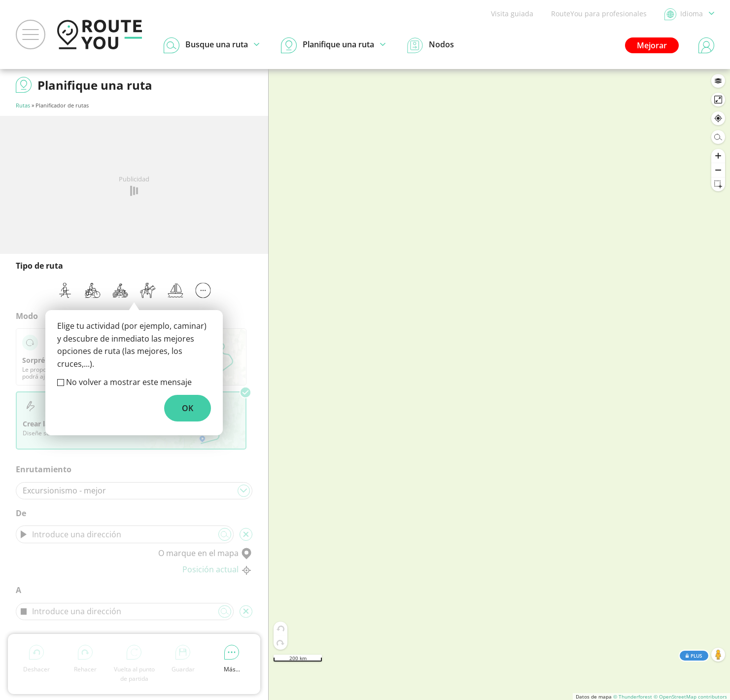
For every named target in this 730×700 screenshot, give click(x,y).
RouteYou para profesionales (599, 14)
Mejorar (652, 45)
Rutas (23, 105)
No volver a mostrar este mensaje (129, 382)
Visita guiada (512, 14)
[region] (499, 385)
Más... (232, 659)
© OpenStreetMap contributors (690, 697)
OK (188, 408)
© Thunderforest (633, 697)
